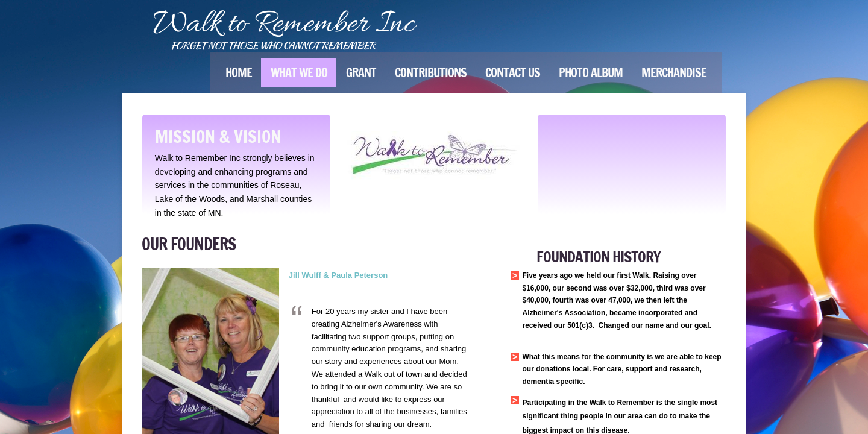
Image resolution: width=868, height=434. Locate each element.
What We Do (299, 73)
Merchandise (674, 73)
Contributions (431, 73)
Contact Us (513, 73)
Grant (361, 73)
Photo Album (591, 73)
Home (239, 73)
